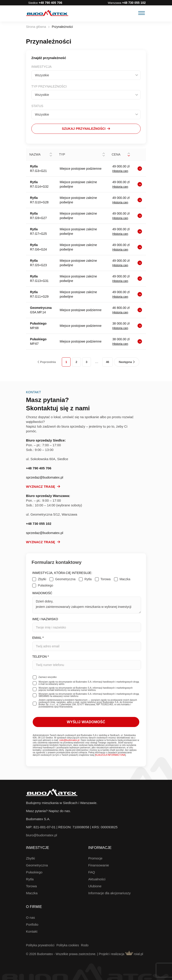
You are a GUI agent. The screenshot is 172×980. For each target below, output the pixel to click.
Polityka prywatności (40, 945)
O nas (30, 917)
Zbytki (30, 858)
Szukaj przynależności (86, 129)
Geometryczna (37, 865)
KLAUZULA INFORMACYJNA (110, 755)
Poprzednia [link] (47, 362)
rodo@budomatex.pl (69, 740)
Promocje (95, 858)
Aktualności (97, 879)
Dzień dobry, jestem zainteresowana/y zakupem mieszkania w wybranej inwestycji (87, 605)
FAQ (92, 872)
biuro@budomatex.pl (42, 835)
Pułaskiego (34, 872)
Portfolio (32, 924)
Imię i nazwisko (87, 625)
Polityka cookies (68, 945)
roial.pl (134, 954)
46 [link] (107, 362)
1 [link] (66, 362)
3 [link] (87, 362)
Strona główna (36, 27)
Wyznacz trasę (43, 487)
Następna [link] (127, 362)
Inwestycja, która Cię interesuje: (62, 573)
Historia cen (120, 171)
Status (37, 106)
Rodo (85, 945)
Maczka (32, 893)
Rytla (30, 879)
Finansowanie (99, 865)
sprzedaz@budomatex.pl (45, 477)
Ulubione (95, 886)
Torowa (31, 886)
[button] (51, 155)
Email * (87, 643)
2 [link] (76, 362)
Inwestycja (41, 67)
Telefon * (87, 662)
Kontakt (32, 931)
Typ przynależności (49, 86)
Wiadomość (87, 602)
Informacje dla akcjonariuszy (109, 893)
